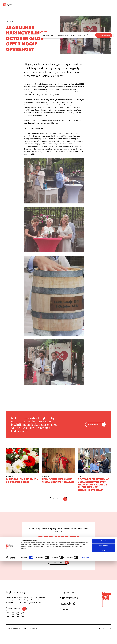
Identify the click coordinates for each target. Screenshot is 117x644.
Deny (103, 634)
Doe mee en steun (104, 35)
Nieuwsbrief (67, 604)
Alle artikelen (56, 499)
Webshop (61, 35)
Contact (65, 609)
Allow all (103, 624)
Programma (46, 35)
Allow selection (103, 629)
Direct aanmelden (93, 425)
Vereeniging (81, 35)
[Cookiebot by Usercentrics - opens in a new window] (11, 641)
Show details (85, 641)
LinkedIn (18, 616)
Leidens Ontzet (70, 35)
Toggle (92, 35)
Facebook (8, 616)
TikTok (23, 616)
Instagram (13, 616)
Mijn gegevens (69, 598)
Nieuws (54, 35)
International (88, 35)
